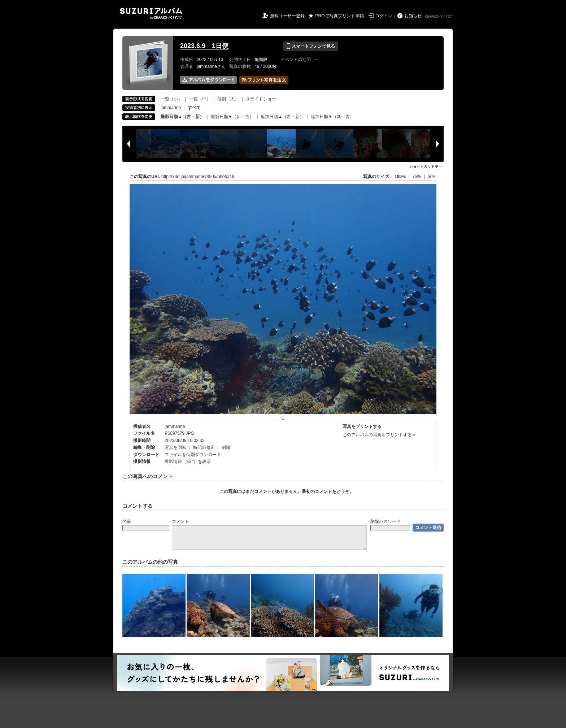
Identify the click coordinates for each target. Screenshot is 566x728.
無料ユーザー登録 (287, 16)
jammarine (171, 108)
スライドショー (261, 99)
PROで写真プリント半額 (340, 16)
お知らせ (413, 16)
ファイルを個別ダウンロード (193, 455)
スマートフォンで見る (311, 46)
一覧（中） (200, 99)
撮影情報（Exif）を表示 (188, 461)
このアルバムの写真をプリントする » (379, 435)
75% (417, 177)
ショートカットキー (426, 166)
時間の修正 (204, 447)
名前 (127, 521)
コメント (180, 521)
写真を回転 (175, 447)
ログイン (384, 16)
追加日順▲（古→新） (282, 117)
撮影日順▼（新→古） (232, 117)
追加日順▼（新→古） (332, 117)
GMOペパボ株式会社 (439, 17)
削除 (226, 447)
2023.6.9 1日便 (204, 46)
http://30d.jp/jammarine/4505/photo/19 (198, 177)
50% (432, 177)
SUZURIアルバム (151, 14)
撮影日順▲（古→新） (182, 117)
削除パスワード (386, 521)
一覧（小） (171, 99)
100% (400, 177)
